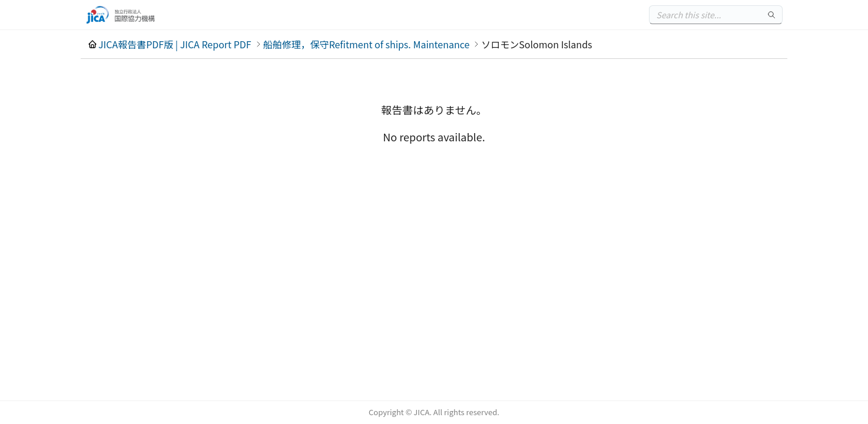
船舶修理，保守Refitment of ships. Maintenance (367, 44)
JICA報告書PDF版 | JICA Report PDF (175, 44)
